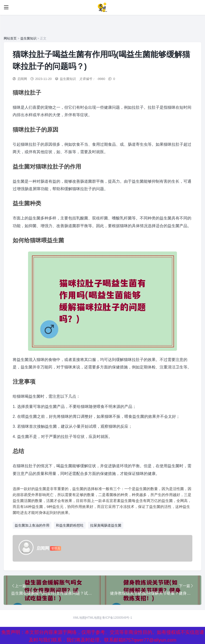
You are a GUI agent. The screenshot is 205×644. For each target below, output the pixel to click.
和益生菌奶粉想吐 (70, 525)
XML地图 (79, 618)
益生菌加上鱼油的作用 (32, 525)
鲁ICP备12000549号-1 (117, 618)
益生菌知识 (28, 38)
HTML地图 (93, 618)
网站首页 (10, 38)
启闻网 (22, 79)
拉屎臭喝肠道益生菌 (106, 525)
